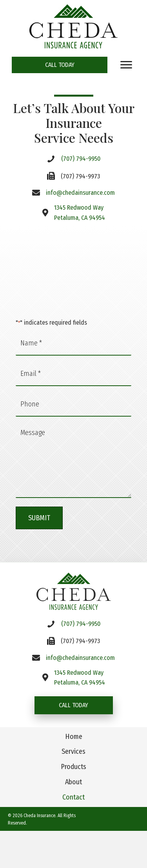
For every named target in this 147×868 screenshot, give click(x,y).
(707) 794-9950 (81, 159)
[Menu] (126, 65)
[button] (60, 65)
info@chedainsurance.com (80, 193)
